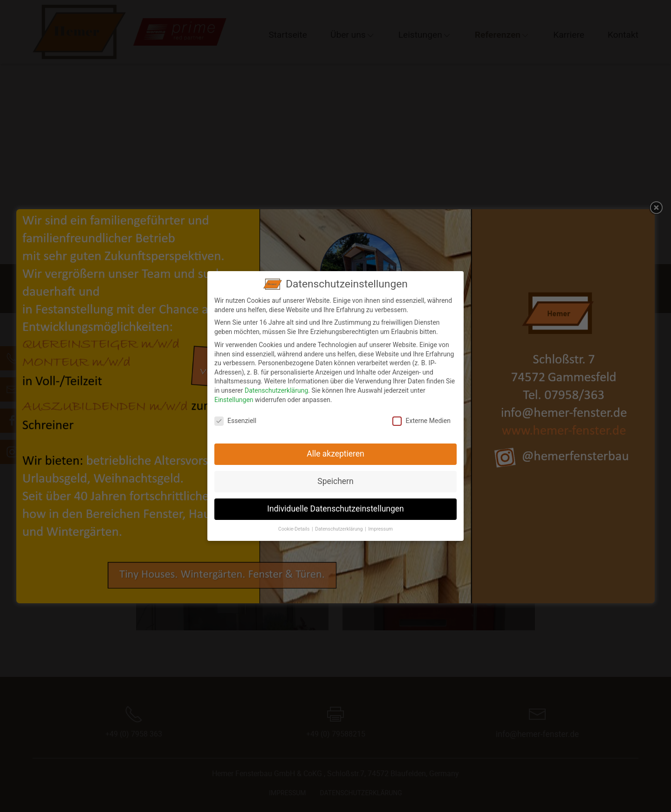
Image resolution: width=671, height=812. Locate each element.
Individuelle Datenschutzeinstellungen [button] (335, 505)
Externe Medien (421, 417)
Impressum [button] (380, 525)
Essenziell (235, 417)
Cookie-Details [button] (294, 525)
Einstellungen (234, 395)
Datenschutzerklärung (276, 386)
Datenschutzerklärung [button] (339, 525)
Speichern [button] (335, 477)
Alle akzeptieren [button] (335, 450)
